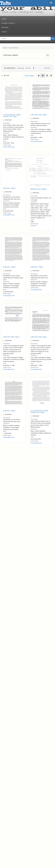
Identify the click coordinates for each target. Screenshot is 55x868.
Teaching (11, 147)
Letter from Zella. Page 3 (11, 337)
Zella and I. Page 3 (9, 188)
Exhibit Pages (9, 23)
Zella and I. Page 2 (37, 267)
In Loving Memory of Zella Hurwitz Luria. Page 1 (12, 116)
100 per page (30, 76)
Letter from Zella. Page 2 (39, 115)
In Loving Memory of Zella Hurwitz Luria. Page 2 (39, 411)
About (4, 32)
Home (4, 19)
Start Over (47, 68)
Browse (5, 28)
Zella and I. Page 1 (9, 267)
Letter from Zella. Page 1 (39, 337)
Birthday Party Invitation (39, 189)
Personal (6, 147)
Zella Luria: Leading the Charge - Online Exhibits (8, 4)
